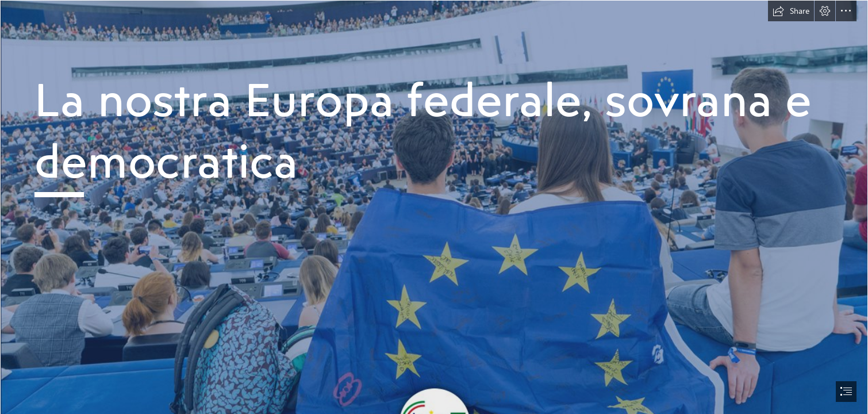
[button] (791, 11)
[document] (434, 207)
